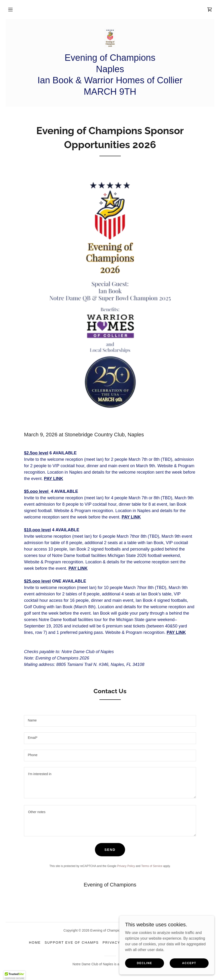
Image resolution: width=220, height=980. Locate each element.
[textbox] (110, 721)
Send (110, 850)
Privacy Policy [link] (126, 866)
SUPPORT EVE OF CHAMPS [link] (72, 942)
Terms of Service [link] (152, 866)
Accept (189, 963)
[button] (10, 9)
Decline (145, 963)
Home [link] (35, 942)
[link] (210, 9)
